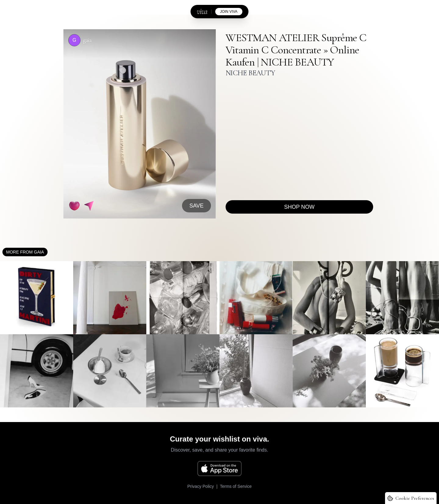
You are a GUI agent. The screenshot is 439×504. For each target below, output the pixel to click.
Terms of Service (236, 486)
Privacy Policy (200, 486)
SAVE (196, 206)
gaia (87, 40)
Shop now (299, 207)
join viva (229, 12)
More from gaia (25, 252)
